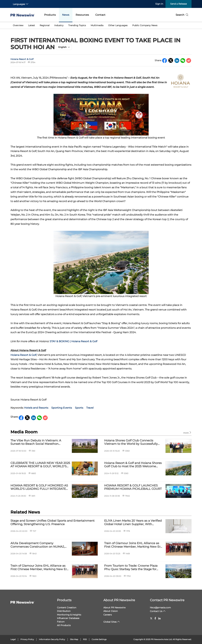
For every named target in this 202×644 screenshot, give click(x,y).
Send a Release (178, 4)
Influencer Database (68, 618)
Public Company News (145, 25)
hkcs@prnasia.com (160, 608)
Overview (18, 25)
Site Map (74, 639)
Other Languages (118, 25)
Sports (79, 408)
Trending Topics (77, 25)
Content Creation (67, 608)
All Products (64, 625)
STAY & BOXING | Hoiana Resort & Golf (73, 341)
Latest (32, 25)
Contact (100, 15)
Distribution (64, 611)
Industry (59, 25)
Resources (82, 15)
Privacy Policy (27, 639)
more (187, 433)
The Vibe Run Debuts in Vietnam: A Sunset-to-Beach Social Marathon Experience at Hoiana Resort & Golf (36, 442)
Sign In (159, 4)
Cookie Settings (99, 639)
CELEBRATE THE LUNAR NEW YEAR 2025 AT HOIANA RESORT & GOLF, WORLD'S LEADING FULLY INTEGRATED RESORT (40, 465)
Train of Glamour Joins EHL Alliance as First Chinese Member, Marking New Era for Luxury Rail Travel (133, 545)
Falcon (61, 622)
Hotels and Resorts (36, 408)
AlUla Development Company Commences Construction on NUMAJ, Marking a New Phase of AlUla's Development (38, 545)
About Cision (111, 611)
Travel (90, 408)
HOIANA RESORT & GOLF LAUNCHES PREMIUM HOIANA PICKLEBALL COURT (133, 487)
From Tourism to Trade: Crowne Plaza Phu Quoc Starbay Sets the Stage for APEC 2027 (131, 568)
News (66, 15)
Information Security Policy (52, 639)
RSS (85, 639)
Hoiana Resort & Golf (22, 59)
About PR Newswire (119, 600)
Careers (108, 615)
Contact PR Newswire (167, 600)
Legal (13, 639)
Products (50, 15)
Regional (45, 25)
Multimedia (97, 25)
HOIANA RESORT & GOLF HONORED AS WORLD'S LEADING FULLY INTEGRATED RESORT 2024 (39, 487)
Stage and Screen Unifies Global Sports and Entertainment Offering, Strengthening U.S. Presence (52, 523)
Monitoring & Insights (69, 615)
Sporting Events (62, 408)
